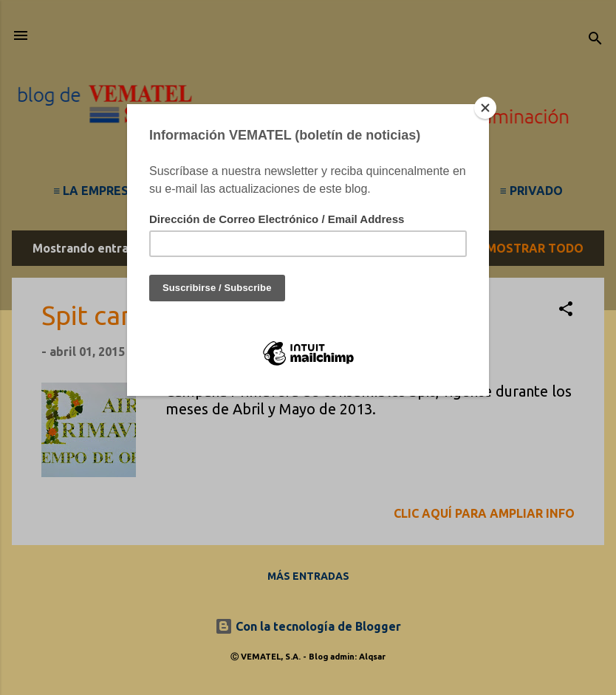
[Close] (485, 108)
